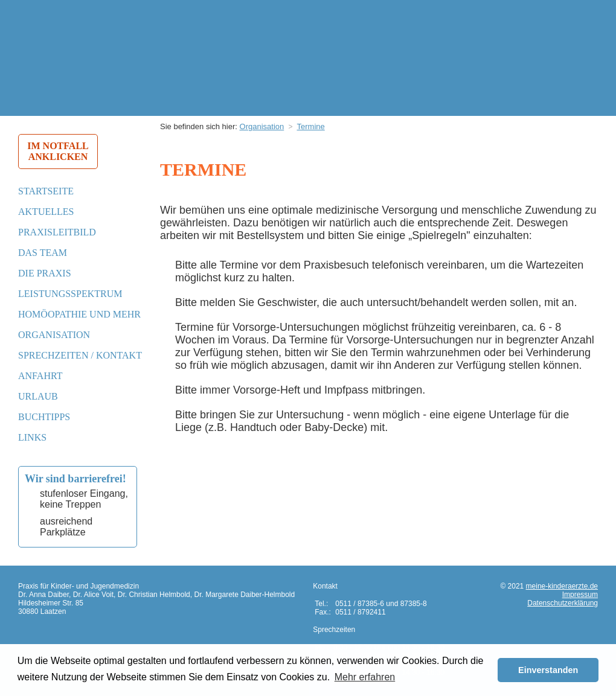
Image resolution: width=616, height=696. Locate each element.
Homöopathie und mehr (79, 314)
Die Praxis (45, 273)
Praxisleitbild (57, 232)
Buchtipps (44, 417)
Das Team (43, 253)
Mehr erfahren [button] (365, 677)
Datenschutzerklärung (563, 603)
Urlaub (38, 396)
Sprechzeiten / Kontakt (80, 355)
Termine (311, 126)
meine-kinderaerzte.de (562, 586)
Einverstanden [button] (548, 670)
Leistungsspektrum (70, 294)
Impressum (580, 595)
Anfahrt (40, 376)
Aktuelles (46, 212)
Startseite (46, 191)
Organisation (54, 335)
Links (32, 437)
